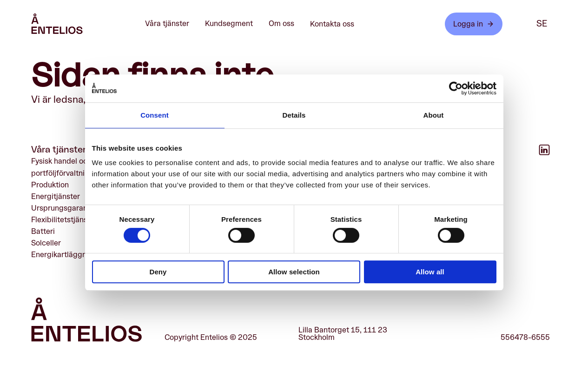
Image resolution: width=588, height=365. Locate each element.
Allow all (430, 272)
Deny (158, 272)
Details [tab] (294, 115)
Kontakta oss (332, 24)
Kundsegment (234, 24)
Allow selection (294, 272)
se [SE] (542, 24)
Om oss (286, 24)
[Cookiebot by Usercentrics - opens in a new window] (456, 88)
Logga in (474, 24)
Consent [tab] (155, 115)
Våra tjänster (172, 24)
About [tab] (434, 115)
